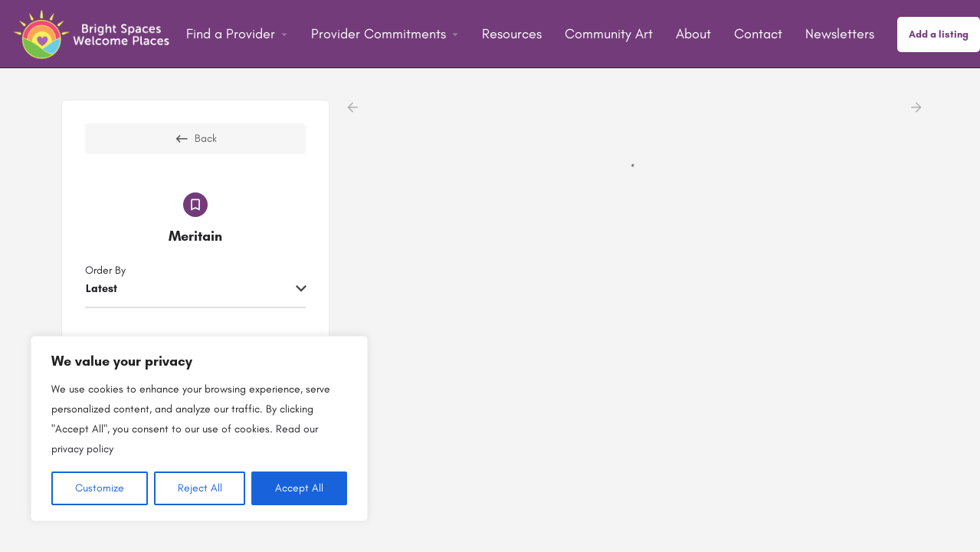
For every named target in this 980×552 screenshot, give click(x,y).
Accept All (299, 488)
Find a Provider (231, 34)
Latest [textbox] (102, 289)
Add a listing (939, 34)
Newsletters (840, 34)
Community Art (609, 34)
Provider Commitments (379, 34)
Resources (512, 34)
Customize (100, 488)
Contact (758, 34)
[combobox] (195, 290)
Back (195, 139)
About (693, 34)
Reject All (200, 488)
